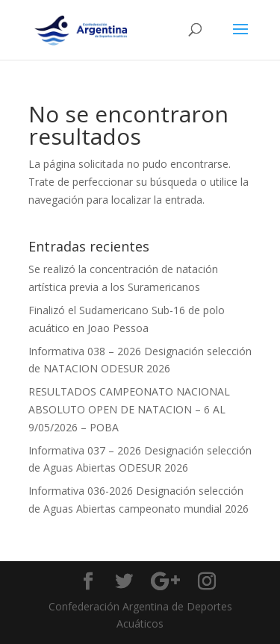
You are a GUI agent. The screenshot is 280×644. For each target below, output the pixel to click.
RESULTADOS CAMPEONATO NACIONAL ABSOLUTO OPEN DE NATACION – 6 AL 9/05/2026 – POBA (129, 409)
